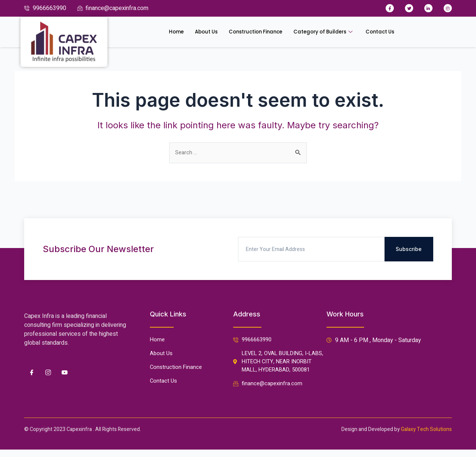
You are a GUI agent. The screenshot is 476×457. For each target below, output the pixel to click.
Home (164, 32)
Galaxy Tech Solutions (426, 429)
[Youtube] (64, 360)
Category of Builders (329, 32)
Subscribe (409, 236)
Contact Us (391, 32)
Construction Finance (252, 32)
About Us (197, 32)
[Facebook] (32, 360)
